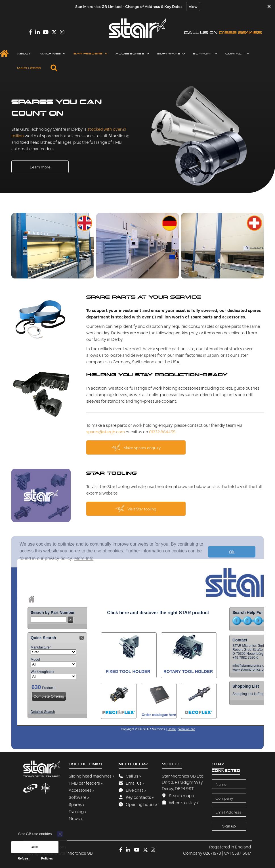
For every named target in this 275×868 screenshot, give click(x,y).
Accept (35, 847)
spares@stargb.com (106, 431)
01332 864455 (240, 32)
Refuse (23, 858)
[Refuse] (60, 834)
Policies (47, 858)
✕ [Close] (269, 6)
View (193, 6)
